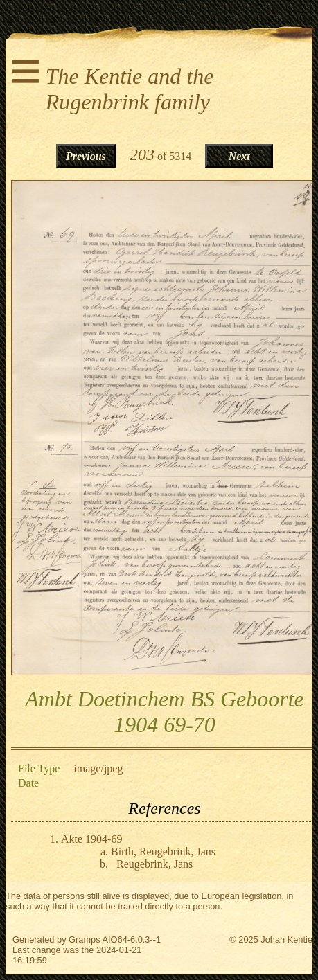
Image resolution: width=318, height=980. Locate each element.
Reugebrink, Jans (154, 864)
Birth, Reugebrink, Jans (163, 852)
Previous (86, 156)
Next (239, 156)
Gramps (85, 939)
